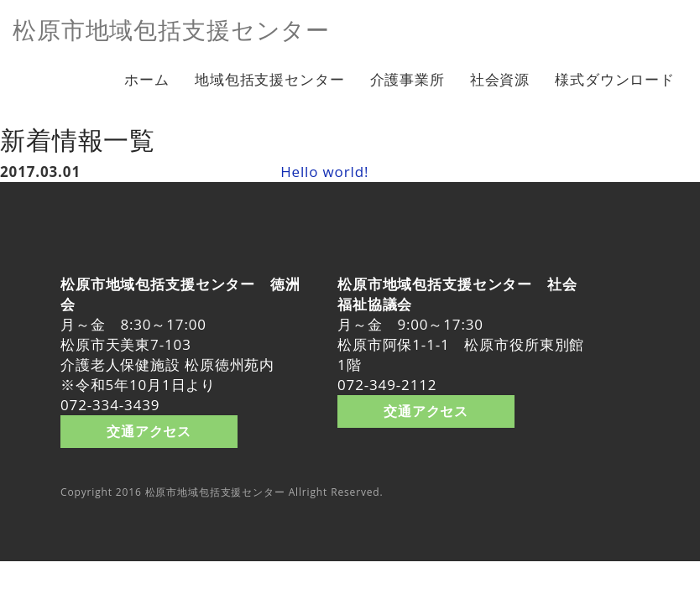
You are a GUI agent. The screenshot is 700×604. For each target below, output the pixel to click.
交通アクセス (149, 431)
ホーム (147, 79)
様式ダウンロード (615, 79)
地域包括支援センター (270, 79)
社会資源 (500, 79)
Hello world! (324, 172)
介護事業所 (407, 79)
